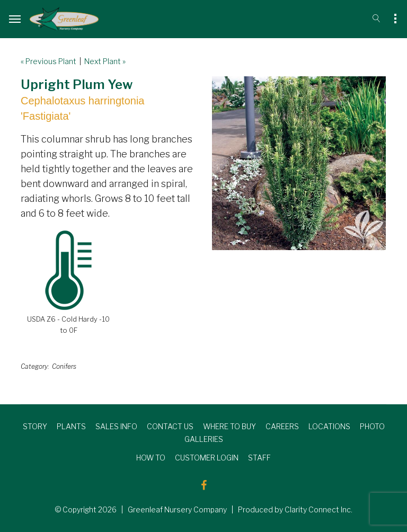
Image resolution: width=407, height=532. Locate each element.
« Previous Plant (48, 61)
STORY (35, 426)
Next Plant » (105, 61)
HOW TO (151, 458)
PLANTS (71, 426)
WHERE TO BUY (229, 426)
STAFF (259, 458)
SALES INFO (116, 426)
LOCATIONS (329, 426)
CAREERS (282, 426)
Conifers (64, 366)
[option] (299, 163)
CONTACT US (170, 426)
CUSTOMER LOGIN (207, 458)
